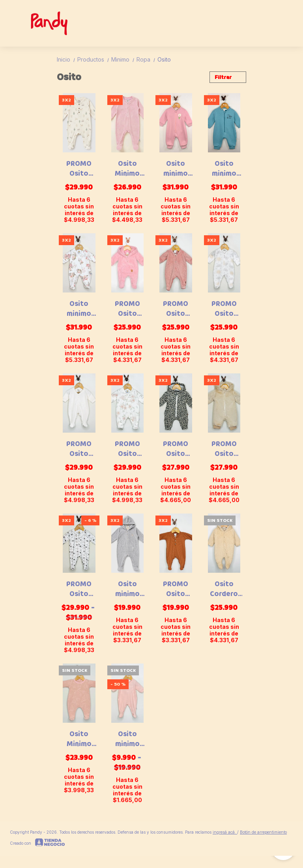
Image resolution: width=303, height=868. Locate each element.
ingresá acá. (225, 832)
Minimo (124, 59)
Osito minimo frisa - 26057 (176, 169)
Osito (164, 59)
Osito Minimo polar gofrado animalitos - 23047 (79, 739)
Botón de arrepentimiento (263, 832)
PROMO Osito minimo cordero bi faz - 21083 (127, 309)
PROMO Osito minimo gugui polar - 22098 (176, 309)
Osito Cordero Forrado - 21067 (224, 589)
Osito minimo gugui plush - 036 (127, 589)
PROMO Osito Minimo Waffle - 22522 (176, 589)
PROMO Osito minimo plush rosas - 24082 (127, 449)
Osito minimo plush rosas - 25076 (79, 309)
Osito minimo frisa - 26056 (224, 169)
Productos (94, 59)
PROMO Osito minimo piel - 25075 (224, 449)
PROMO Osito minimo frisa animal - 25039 (176, 449)
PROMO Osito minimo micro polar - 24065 (224, 309)
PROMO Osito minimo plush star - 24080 (79, 449)
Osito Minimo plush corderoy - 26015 (127, 169)
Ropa (147, 59)
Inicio (67, 59)
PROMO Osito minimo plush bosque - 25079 (79, 589)
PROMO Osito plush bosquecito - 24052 (79, 169)
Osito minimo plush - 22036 (127, 739)
